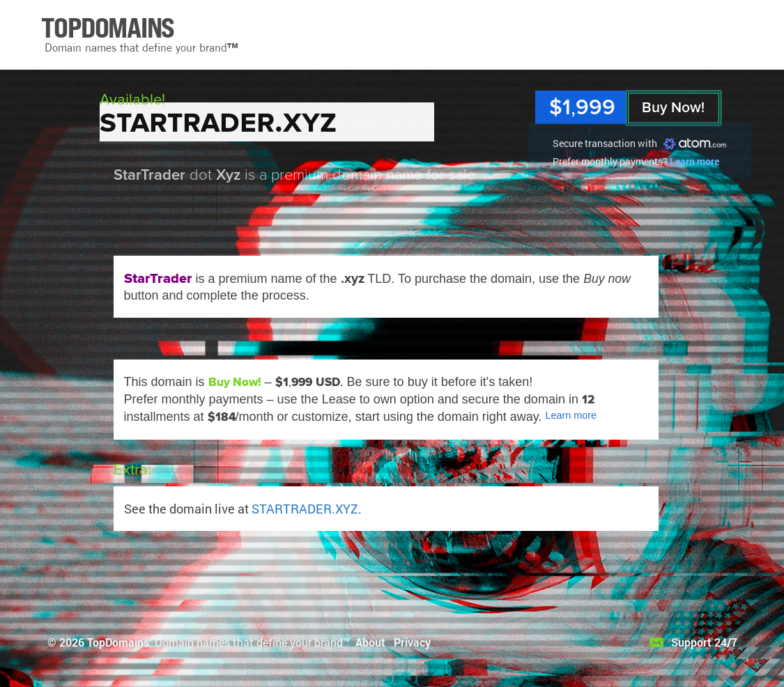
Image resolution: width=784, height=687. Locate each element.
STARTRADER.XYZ (305, 509)
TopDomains (118, 642)
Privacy (412, 642)
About (370, 642)
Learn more (694, 161)
